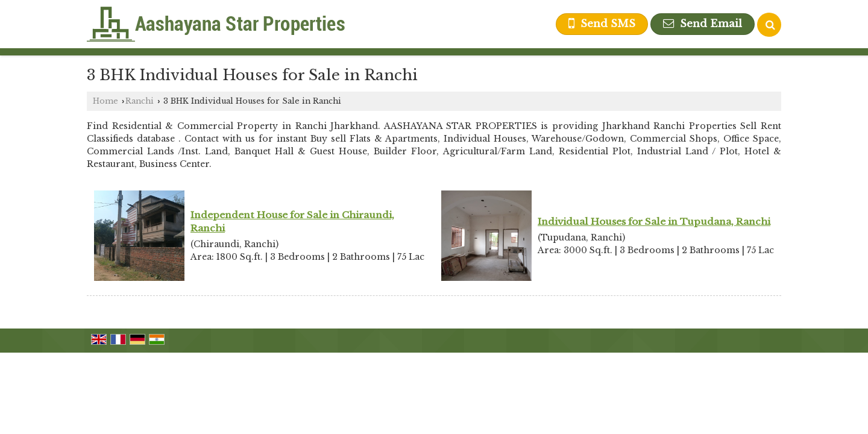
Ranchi (140, 101)
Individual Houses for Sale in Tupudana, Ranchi (654, 222)
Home (105, 101)
